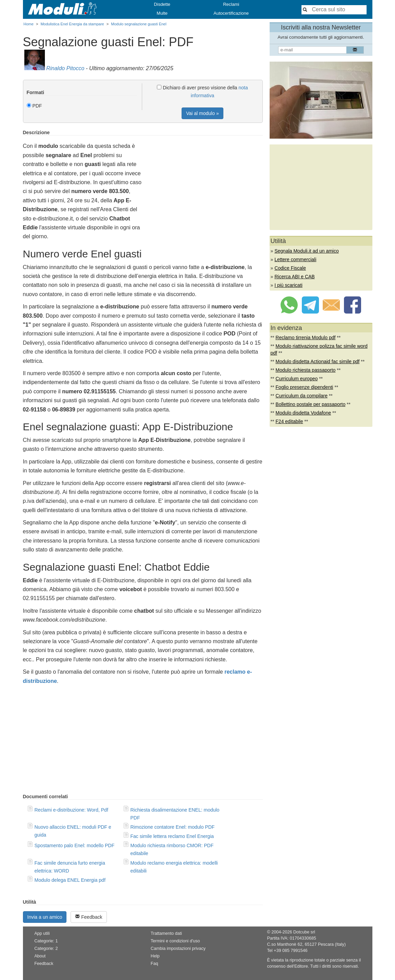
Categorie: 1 (46, 941)
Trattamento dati (166, 933)
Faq (155, 964)
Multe (162, 13)
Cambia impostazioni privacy (178, 949)
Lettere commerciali (295, 259)
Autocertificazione (231, 13)
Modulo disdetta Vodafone (303, 413)
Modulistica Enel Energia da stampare (72, 24)
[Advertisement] (205, 178)
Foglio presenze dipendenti (304, 387)
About (40, 956)
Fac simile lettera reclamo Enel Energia (172, 836)
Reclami (231, 4)
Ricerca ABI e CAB (295, 277)
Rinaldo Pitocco (65, 68)
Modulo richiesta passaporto (305, 370)
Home (29, 24)
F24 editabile (289, 421)
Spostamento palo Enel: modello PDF (75, 845)
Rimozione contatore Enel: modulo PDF (173, 827)
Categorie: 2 (46, 949)
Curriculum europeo (297, 379)
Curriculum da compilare (301, 396)
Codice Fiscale (290, 268)
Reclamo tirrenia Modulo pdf (305, 338)
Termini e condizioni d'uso (175, 941)
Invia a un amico (45, 917)
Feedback (89, 917)
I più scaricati (288, 285)
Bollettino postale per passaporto (310, 404)
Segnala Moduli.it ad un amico (307, 251)
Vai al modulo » (202, 113)
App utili (42, 933)
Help (155, 956)
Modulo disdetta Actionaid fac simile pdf (317, 361)
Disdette (162, 4)
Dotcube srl (304, 932)
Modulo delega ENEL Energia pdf (70, 880)
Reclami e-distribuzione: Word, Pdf (71, 810)
